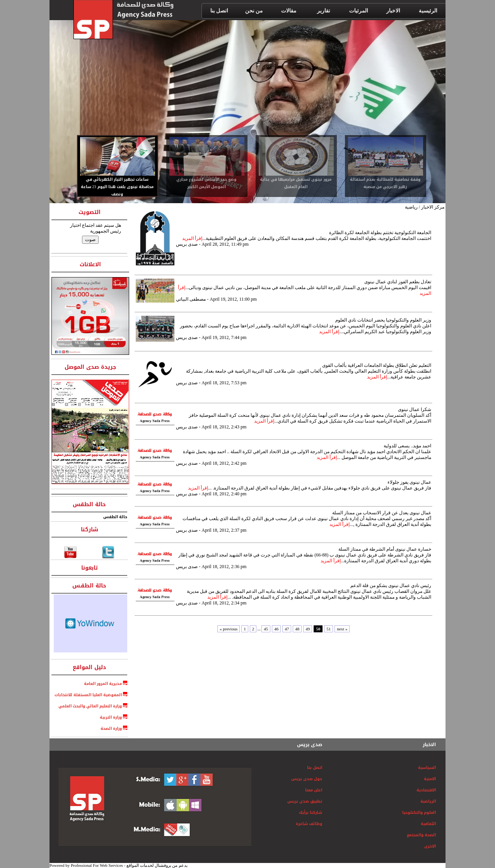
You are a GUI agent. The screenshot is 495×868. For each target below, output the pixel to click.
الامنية (430, 779)
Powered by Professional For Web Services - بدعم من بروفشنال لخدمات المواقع (119, 865)
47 (287, 629)
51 (329, 629)
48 (297, 629)
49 (308, 629)
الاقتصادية (426, 790)
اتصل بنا (315, 768)
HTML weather (90, 623)
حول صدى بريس (307, 779)
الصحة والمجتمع (421, 835)
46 (276, 629)
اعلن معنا (314, 790)
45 (266, 629)
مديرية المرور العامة (103, 684)
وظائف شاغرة (309, 824)
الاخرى (430, 846)
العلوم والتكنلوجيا (419, 812)
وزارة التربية (111, 717)
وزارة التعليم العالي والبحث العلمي (88, 706)
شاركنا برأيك (311, 812)
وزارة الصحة (111, 728)
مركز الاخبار (433, 207)
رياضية (411, 207)
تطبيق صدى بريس (305, 801)
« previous (229, 629)
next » (342, 629)
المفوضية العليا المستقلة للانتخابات (88, 695)
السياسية (427, 768)
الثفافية (428, 824)
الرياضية (428, 801)
